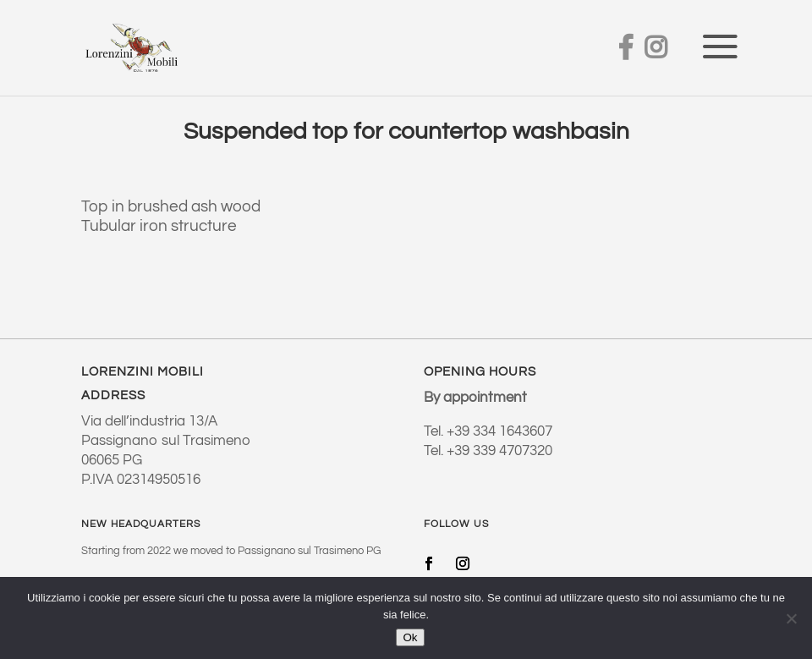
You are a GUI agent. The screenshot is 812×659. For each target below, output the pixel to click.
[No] (791, 618)
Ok (410, 637)
